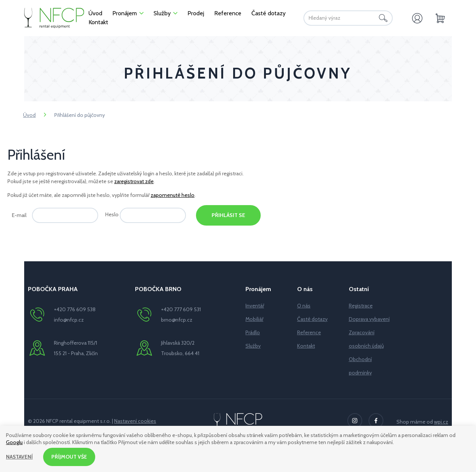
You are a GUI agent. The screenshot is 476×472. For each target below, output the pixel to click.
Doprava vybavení (369, 319)
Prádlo (253, 332)
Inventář (255, 306)
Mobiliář (254, 319)
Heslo (112, 214)
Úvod (29, 115)
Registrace (361, 306)
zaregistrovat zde (134, 181)
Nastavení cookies (135, 421)
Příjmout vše (70, 457)
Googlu (14, 442)
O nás (304, 306)
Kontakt (306, 346)
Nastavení (20, 457)
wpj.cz (441, 422)
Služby (253, 346)
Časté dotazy (312, 319)
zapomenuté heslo (173, 195)
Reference (309, 332)
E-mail (19, 215)
